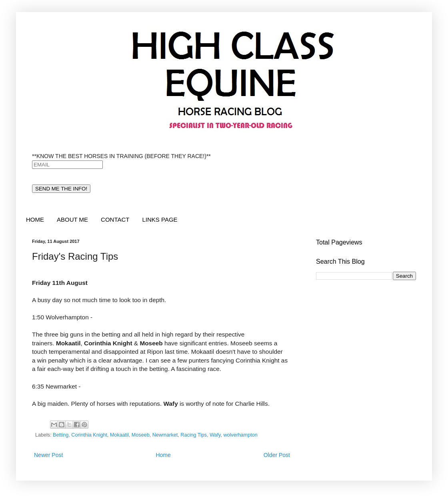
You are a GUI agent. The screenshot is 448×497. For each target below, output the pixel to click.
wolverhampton (240, 435)
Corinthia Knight (89, 435)
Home (163, 455)
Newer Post (48, 455)
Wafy (215, 435)
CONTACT (115, 219)
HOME (35, 219)
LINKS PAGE (160, 219)
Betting (61, 435)
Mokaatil (119, 435)
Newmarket (165, 435)
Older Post (277, 455)
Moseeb (141, 435)
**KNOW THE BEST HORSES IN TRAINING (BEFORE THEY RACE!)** (121, 156)
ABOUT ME (72, 219)
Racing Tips (194, 435)
